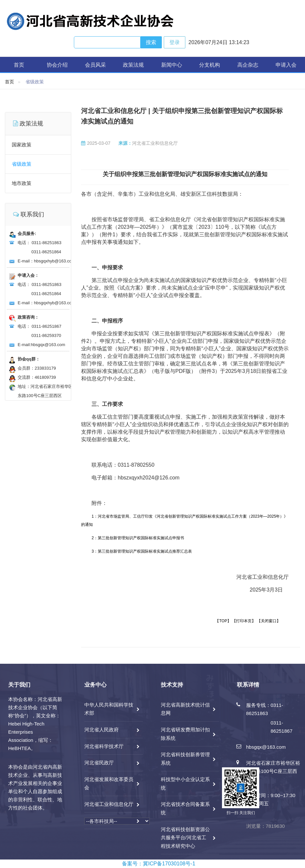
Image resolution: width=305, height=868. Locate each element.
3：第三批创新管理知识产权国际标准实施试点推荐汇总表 (142, 551)
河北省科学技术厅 (104, 746)
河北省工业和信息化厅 (109, 804)
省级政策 (22, 164)
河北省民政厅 (99, 763)
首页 (19, 65)
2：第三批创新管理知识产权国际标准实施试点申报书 (138, 538)
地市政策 (22, 183)
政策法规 (133, 65)
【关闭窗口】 (269, 621)
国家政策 (22, 145)
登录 (175, 42)
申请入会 (286, 65)
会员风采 (95, 65)
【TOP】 (223, 621)
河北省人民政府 (102, 730)
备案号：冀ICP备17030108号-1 (159, 864)
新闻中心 (172, 65)
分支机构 (210, 65)
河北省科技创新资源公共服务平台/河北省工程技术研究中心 (185, 838)
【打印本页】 (244, 621)
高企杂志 (248, 65)
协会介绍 (57, 65)
